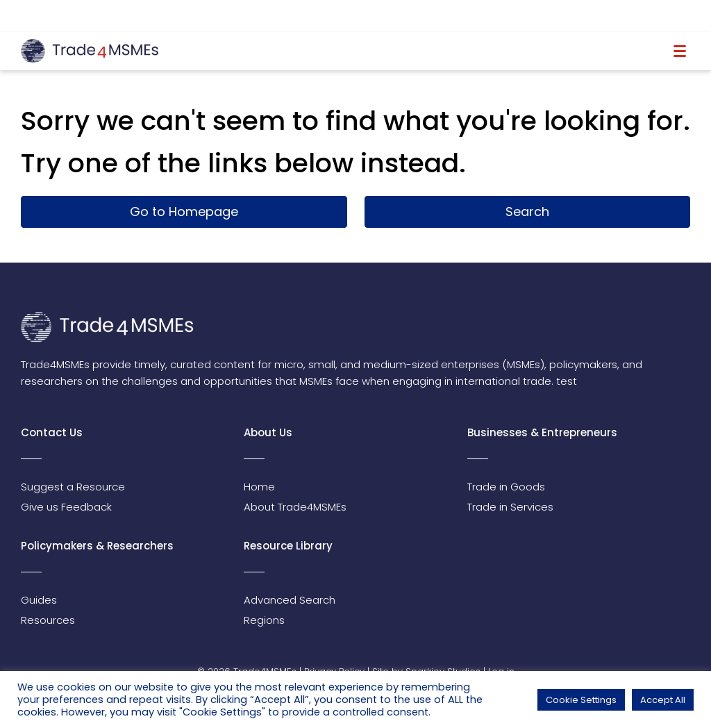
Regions (264, 620)
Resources (48, 620)
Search (527, 212)
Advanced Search (290, 600)
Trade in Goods (506, 487)
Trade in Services (510, 507)
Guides (39, 600)
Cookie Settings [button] (581, 700)
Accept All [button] (663, 700)
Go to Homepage (184, 212)
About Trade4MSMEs (295, 507)
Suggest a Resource (73, 487)
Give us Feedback (66, 507)
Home (259, 487)
